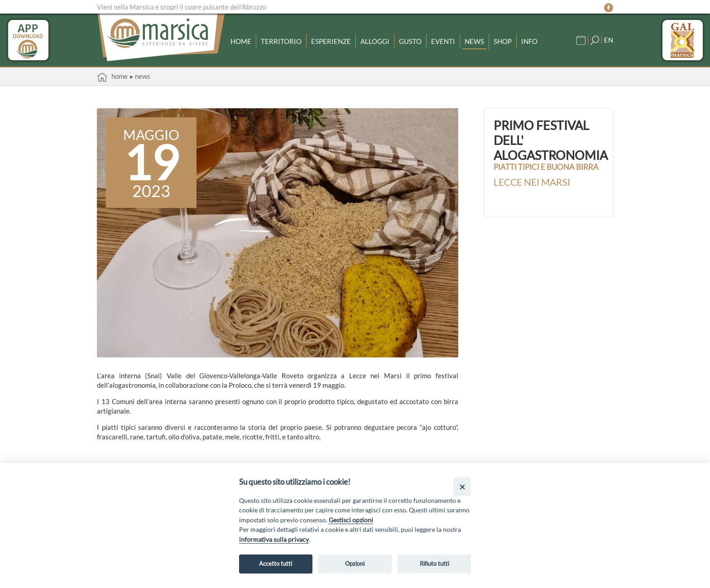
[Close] (462, 486)
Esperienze (331, 41)
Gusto (410, 41)
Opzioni (355, 564)
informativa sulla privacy (274, 539)
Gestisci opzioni (351, 520)
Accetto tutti (276, 564)
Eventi (443, 41)
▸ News (140, 76)
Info (529, 41)
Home (241, 41)
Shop (503, 41)
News (474, 41)
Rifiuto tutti (434, 564)
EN (609, 40)
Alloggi (375, 41)
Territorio (281, 41)
